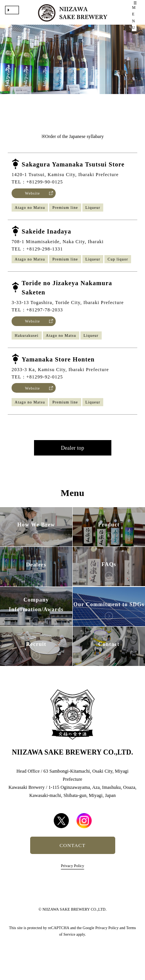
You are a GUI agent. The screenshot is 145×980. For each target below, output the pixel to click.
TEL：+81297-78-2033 (37, 321)
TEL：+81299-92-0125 (37, 388)
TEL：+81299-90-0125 (37, 193)
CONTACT (72, 856)
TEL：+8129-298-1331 (37, 261)
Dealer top (72, 460)
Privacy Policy (72, 877)
